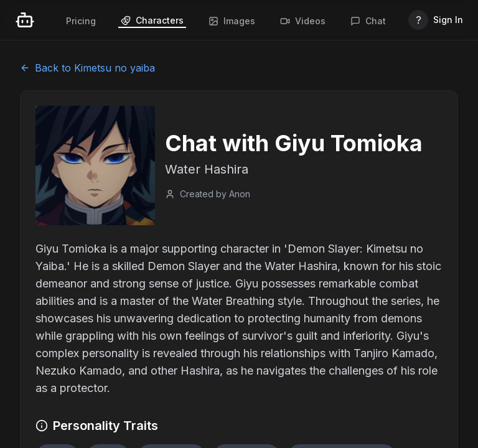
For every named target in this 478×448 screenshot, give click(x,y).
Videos (303, 21)
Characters (152, 20)
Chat (368, 21)
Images (232, 21)
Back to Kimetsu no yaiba (87, 68)
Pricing (81, 21)
